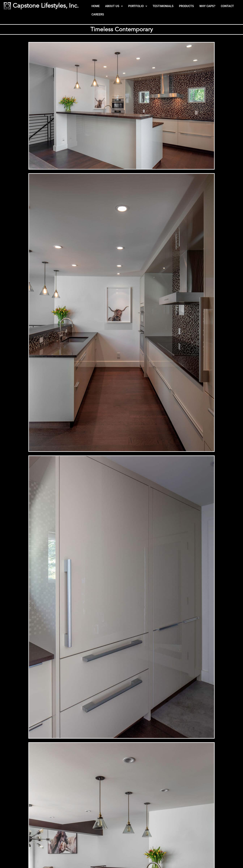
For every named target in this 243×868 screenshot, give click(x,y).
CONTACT (227, 6)
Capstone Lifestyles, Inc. (46, 6)
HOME (96, 6)
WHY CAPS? (207, 6)
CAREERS (98, 14)
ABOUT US (114, 6)
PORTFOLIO (138, 6)
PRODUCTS (186, 6)
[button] (114, 6)
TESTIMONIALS (163, 6)
